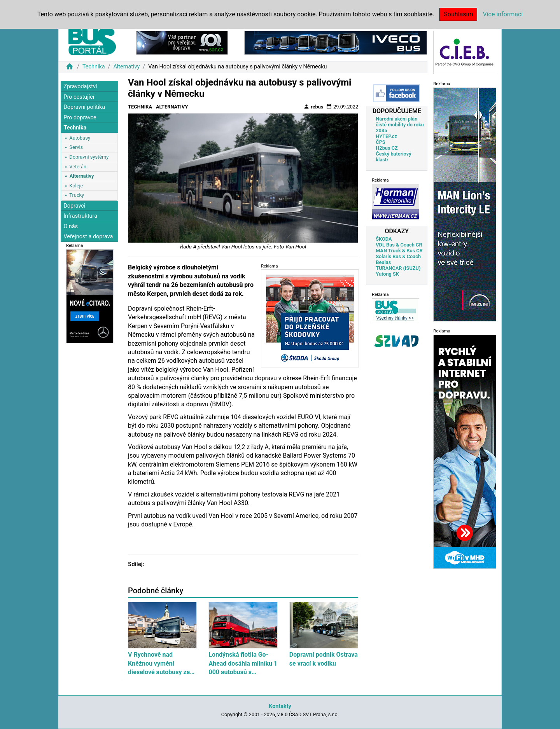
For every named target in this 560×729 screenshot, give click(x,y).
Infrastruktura (80, 216)
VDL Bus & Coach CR (399, 245)
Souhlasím (458, 14)
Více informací (503, 14)
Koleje (76, 186)
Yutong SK (387, 274)
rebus (313, 107)
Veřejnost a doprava (88, 237)
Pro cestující (79, 97)
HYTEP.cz (386, 136)
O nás (71, 226)
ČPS (380, 142)
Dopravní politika (84, 107)
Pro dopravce (80, 118)
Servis (76, 147)
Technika (94, 67)
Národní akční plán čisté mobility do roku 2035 (400, 125)
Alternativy (126, 67)
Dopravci (74, 206)
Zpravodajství (80, 87)
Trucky (77, 195)
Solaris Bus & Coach (398, 256)
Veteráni (78, 167)
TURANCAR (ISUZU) (398, 268)
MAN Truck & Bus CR (399, 251)
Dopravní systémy (89, 157)
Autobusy (80, 138)
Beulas (383, 262)
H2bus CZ (387, 148)
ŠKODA (384, 239)
